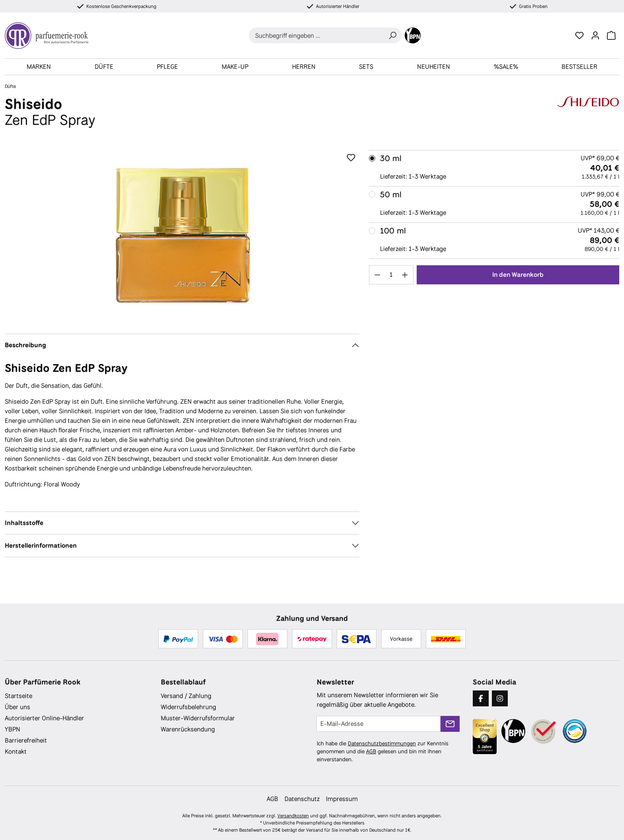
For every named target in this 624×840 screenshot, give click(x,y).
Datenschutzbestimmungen (382, 743)
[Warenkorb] (611, 35)
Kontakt (16, 752)
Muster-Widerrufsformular (198, 718)
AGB (371, 751)
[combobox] (316, 35)
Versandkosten (293, 816)
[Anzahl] (391, 275)
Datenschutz (302, 799)
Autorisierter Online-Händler (44, 718)
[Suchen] (392, 35)
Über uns (18, 707)
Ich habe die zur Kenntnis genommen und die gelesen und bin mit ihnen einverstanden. (383, 751)
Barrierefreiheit (26, 740)
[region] (182, 235)
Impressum (342, 799)
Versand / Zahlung (186, 696)
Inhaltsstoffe (24, 523)
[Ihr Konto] (595, 35)
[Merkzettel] (579, 35)
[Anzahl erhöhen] (405, 275)
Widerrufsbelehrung (188, 707)
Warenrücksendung (188, 729)
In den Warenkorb (518, 275)
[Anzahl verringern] (377, 275)
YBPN (13, 729)
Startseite (19, 696)
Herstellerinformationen (41, 545)
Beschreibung (25, 345)
